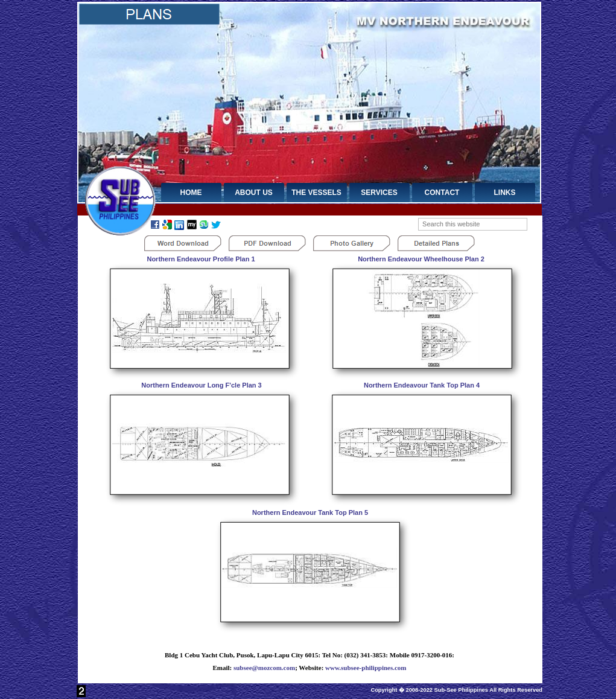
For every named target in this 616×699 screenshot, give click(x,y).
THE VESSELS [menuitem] (316, 193)
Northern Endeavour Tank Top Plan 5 (310, 512)
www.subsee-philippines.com (366, 668)
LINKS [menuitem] (505, 193)
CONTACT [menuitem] (442, 193)
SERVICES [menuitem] (379, 193)
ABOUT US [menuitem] (254, 193)
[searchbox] (473, 224)
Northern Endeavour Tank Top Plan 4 (422, 385)
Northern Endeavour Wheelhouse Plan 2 (421, 259)
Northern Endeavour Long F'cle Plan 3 (201, 385)
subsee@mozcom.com (264, 668)
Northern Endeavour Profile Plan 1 (201, 259)
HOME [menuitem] (191, 193)
